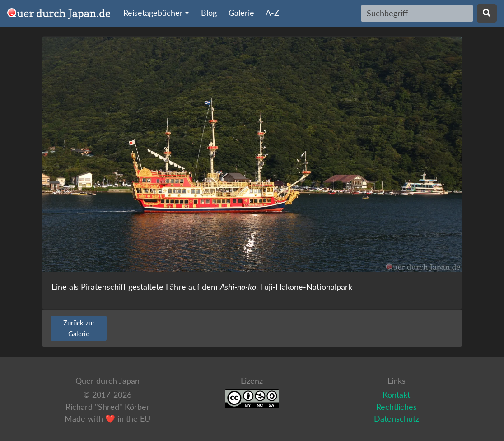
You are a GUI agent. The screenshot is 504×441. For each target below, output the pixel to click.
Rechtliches (397, 407)
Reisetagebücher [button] (153, 13)
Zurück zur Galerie (79, 328)
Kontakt (396, 395)
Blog (209, 13)
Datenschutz (397, 419)
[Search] (417, 13)
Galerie (241, 13)
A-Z (272, 13)
